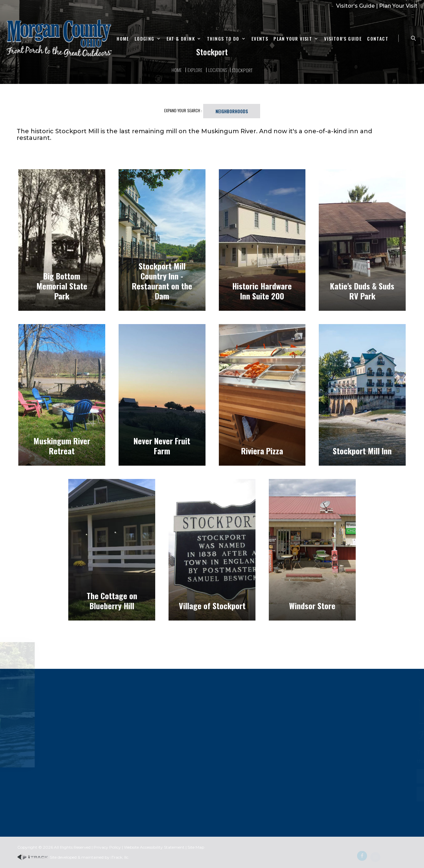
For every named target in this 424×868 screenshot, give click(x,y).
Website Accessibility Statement (154, 847)
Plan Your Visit (398, 6)
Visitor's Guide (355, 6)
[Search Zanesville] (413, 38)
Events (260, 39)
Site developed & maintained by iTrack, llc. (73, 857)
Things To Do (223, 39)
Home (123, 39)
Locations (217, 70)
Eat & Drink (181, 39)
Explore (195, 70)
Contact (378, 39)
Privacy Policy (107, 847)
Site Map (196, 847)
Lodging (145, 39)
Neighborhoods (232, 111)
